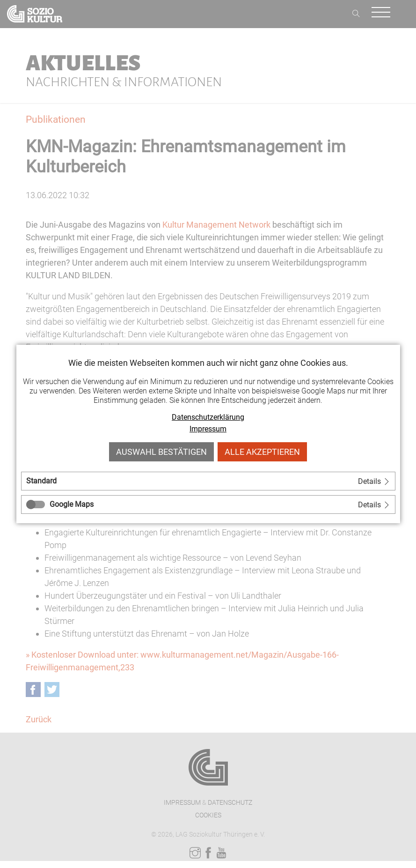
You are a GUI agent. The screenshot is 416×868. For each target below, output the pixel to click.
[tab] (208, 481)
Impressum (208, 429)
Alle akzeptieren (262, 452)
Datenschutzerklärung (208, 417)
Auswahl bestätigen (161, 452)
